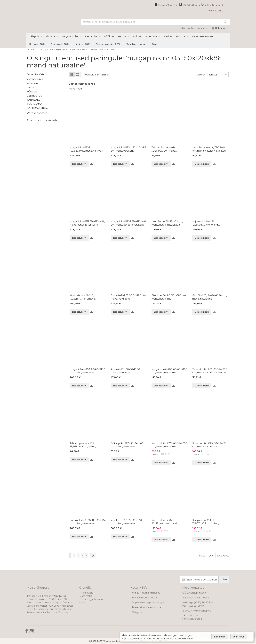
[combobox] (156, 22)
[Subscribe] (224, 579)
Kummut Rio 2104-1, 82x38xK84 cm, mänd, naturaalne (164, 522)
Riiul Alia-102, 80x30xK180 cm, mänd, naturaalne (210, 297)
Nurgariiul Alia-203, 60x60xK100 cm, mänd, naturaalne (169, 371)
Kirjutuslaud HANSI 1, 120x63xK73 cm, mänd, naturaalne (205, 223)
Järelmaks (86, 596)
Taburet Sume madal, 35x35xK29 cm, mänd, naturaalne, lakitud (164, 149)
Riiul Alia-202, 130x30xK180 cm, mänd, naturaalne (128, 297)
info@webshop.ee (201, 611)
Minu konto (187, 28)
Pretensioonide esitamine (147, 607)
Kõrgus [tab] (32, 92)
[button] (92, 164)
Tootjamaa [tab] (35, 104)
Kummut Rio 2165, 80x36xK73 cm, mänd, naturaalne (209, 445)
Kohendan (220, 637)
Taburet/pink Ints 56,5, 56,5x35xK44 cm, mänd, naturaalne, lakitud (83, 445)
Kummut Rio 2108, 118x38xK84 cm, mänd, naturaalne (88, 522)
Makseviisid (87, 593)
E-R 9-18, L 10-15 (214, 5)
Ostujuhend (139, 612)
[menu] (128, 40)
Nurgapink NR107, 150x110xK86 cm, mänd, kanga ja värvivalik (128, 223)
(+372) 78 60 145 (168, 5)
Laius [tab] (30, 88)
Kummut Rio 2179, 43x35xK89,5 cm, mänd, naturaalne (169, 445)
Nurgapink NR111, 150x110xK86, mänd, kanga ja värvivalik (87, 223)
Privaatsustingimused (144, 598)
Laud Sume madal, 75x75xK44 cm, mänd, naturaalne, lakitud (209, 149)
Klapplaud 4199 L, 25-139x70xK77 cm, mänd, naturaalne (206, 522)
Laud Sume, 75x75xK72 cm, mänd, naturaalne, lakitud (167, 223)
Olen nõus (239, 637)
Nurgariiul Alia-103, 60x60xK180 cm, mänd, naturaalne (87, 371)
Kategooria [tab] (35, 79)
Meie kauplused (193, 619)
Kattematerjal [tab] (37, 108)
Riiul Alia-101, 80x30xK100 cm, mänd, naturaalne (128, 371)
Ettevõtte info (192, 616)
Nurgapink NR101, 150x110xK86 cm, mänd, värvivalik (128, 149)
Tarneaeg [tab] (34, 100)
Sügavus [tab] (32, 83)
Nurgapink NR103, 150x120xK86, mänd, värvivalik (87, 149)
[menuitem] (35, 37)
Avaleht (31, 49)
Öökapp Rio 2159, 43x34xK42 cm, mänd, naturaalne (127, 445)
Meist (84, 603)
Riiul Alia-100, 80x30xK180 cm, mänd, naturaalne (169, 297)
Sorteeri (201, 75)
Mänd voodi (76, 89)
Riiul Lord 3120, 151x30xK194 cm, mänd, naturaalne (126, 522)
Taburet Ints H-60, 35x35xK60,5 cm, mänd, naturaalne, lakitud (210, 371)
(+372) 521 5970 (192, 5)
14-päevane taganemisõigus (148, 603)
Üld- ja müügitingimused (146, 593)
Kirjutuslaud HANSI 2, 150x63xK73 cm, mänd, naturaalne (83, 297)
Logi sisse (202, 28)
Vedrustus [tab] (34, 96)
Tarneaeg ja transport (92, 599)
